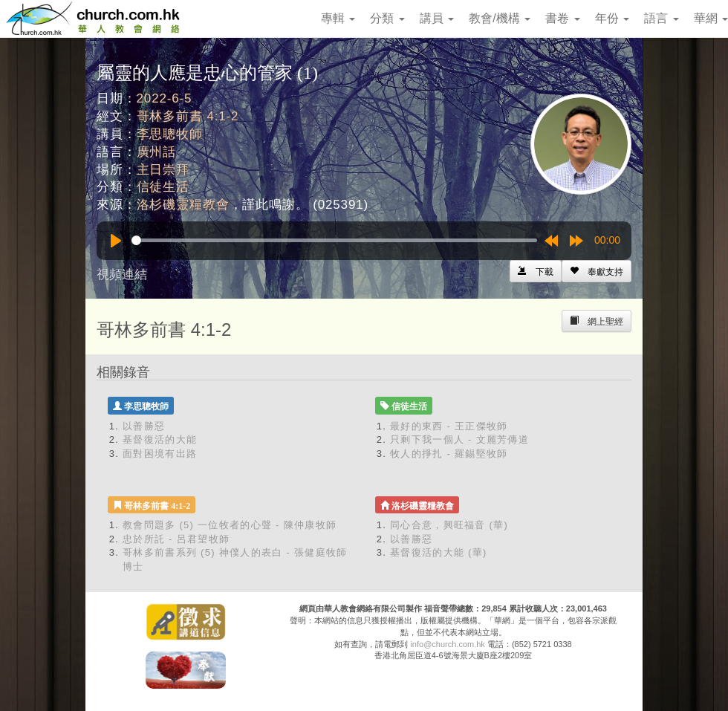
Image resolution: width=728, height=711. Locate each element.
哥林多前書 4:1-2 (188, 116)
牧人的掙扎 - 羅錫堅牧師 (449, 454)
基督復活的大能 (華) (439, 552)
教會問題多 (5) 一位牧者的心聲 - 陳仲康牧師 (230, 525)
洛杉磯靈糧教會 (183, 205)
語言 (661, 18)
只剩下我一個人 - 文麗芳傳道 (459, 439)
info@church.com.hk (447, 644)
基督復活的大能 (160, 439)
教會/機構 (500, 18)
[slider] (334, 240)
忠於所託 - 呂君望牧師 (176, 539)
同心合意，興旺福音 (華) (449, 525)
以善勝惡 (144, 426)
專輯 (338, 18)
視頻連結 (122, 275)
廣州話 (157, 152)
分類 (387, 18)
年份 (612, 18)
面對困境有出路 (160, 454)
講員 (437, 18)
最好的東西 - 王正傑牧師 (449, 426)
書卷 (562, 18)
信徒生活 (163, 187)
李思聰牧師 (170, 134)
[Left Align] (597, 271)
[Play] (116, 241)
